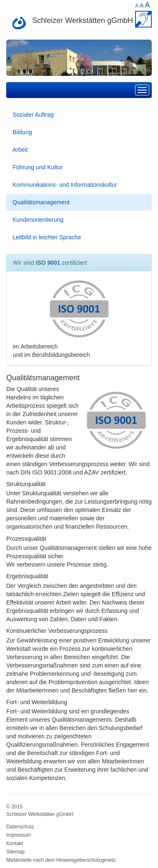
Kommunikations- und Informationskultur (65, 185)
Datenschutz (20, 827)
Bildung (22, 132)
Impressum (19, 835)
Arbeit (20, 150)
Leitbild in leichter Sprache (47, 237)
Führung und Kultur (38, 167)
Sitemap (15, 852)
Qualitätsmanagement (41, 202)
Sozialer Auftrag (33, 115)
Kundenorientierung (38, 220)
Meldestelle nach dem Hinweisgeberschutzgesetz (61, 860)
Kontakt (15, 843)
